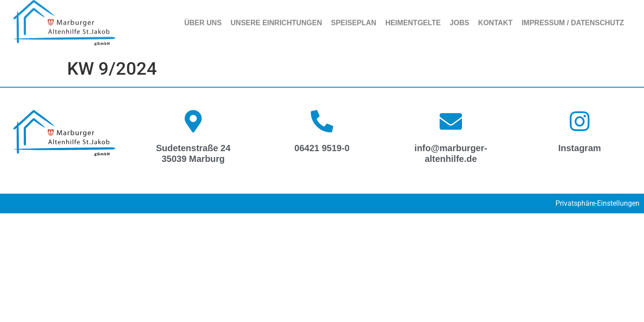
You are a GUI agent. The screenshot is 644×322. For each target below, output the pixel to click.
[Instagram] (580, 121)
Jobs (460, 19)
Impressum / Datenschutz (573, 19)
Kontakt (495, 19)
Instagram (580, 148)
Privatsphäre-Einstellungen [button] (597, 203)
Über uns (203, 19)
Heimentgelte (413, 19)
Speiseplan (354, 19)
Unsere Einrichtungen (276, 19)
